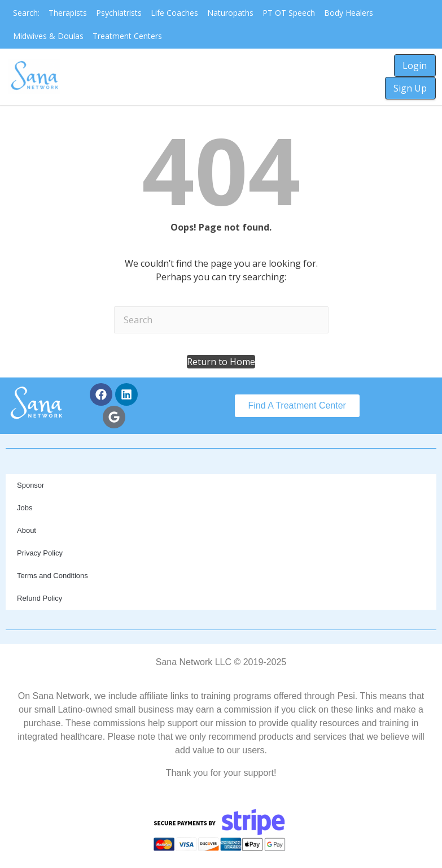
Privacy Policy (40, 553)
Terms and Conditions (52, 576)
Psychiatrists (119, 13)
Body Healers (349, 13)
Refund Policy (40, 598)
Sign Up (410, 88)
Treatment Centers (127, 36)
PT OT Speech (289, 13)
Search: (26, 13)
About (27, 530)
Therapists (68, 13)
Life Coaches (174, 13)
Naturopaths (230, 13)
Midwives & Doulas (48, 36)
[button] (221, 362)
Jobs (25, 508)
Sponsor (30, 485)
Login (415, 66)
